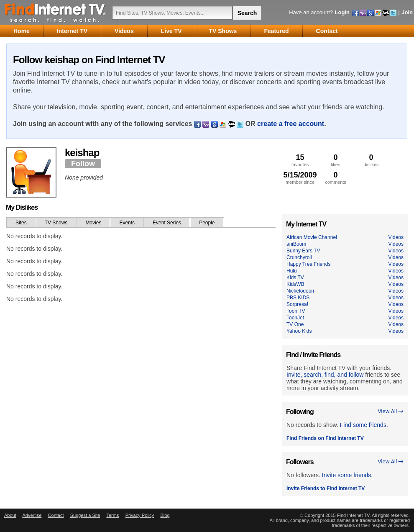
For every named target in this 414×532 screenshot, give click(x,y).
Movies (93, 223)
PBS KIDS (298, 298)
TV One (295, 324)
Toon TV (296, 311)
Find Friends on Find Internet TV (325, 438)
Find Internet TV (56, 13)
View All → (391, 411)
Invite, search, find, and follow (325, 375)
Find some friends (363, 425)
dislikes (371, 160)
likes (336, 160)
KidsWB (295, 284)
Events (127, 223)
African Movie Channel (312, 237)
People (207, 223)
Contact (56, 515)
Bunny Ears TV (303, 251)
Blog (165, 515)
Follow (83, 164)
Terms (112, 515)
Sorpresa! (297, 304)
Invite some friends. (347, 475)
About (10, 515)
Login (342, 12)
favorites (300, 160)
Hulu (292, 271)
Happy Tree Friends (308, 264)
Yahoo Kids (299, 331)
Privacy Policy (140, 515)
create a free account (291, 124)
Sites (21, 223)
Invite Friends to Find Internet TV (326, 488)
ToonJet (295, 318)
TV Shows (56, 223)
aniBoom (296, 244)
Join (407, 12)
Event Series (167, 223)
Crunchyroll (299, 257)
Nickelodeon (300, 291)
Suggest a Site (85, 515)
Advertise (32, 515)
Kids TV (295, 278)
